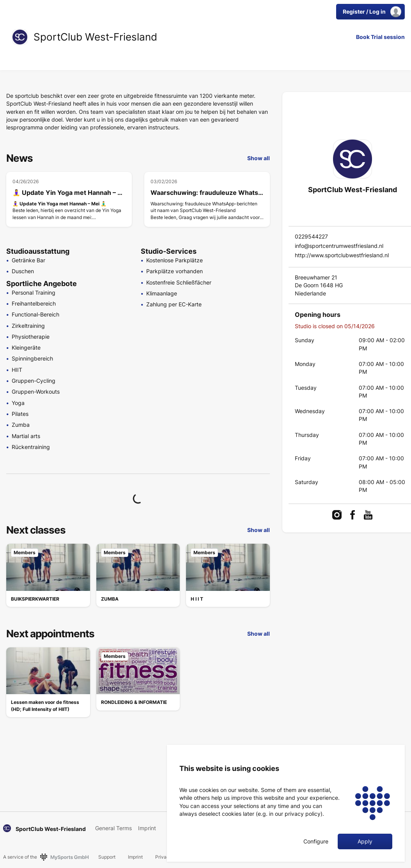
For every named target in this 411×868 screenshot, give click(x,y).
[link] (20, 37)
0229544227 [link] (311, 236)
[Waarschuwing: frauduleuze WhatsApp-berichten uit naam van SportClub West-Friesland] (207, 199)
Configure (316, 841)
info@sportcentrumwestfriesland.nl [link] (339, 246)
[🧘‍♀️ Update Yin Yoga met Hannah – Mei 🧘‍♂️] (69, 199)
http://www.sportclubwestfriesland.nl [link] (342, 255)
